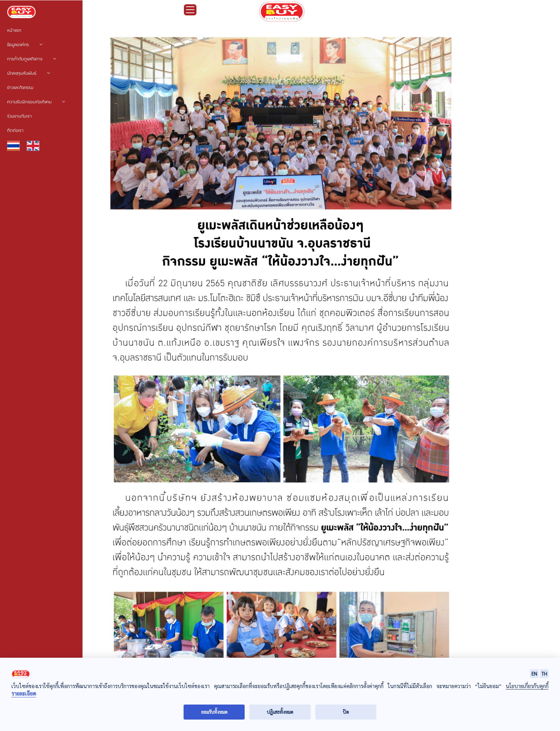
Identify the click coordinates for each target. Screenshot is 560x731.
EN (534, 673)
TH (544, 673)
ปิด (346, 712)
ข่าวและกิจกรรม (20, 88)
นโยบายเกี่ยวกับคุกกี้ (527, 686)
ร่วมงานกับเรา (19, 117)
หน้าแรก (14, 31)
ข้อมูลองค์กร (25, 45)
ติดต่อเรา (15, 131)
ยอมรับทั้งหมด (214, 712)
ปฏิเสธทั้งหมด (280, 712)
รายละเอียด (24, 694)
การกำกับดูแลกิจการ (32, 59)
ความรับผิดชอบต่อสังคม (36, 102)
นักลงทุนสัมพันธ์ (29, 74)
